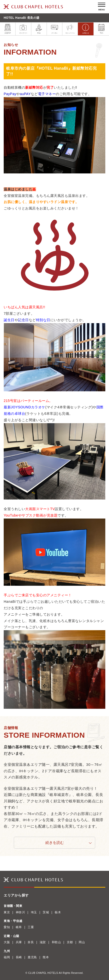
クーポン (54, 29)
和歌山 (56, 942)
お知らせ (86, 29)
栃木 (58, 912)
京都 (70, 942)
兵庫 (19, 942)
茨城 (46, 912)
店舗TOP (8, 29)
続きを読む (55, 843)
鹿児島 (32, 957)
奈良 (31, 942)
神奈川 (20, 912)
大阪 (7, 942)
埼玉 (34, 912)
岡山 (82, 942)
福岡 (7, 957)
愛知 (7, 927)
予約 (101, 29)
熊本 (46, 957)
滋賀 (43, 942)
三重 (31, 927)
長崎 (19, 957)
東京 (7, 912)
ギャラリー (23, 29)
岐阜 (19, 927)
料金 (39, 29)
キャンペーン (70, 29)
